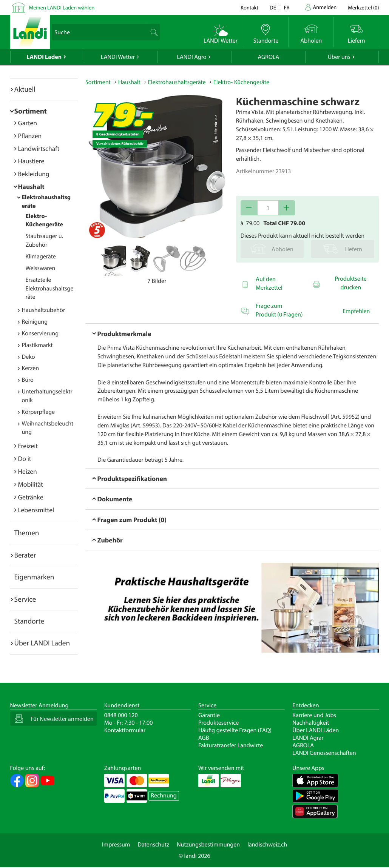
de (273, 7)
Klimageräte (41, 257)
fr (287, 7)
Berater (25, 555)
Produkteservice (218, 723)
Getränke (31, 497)
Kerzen (31, 368)
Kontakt (249, 7)
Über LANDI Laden (42, 643)
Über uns (339, 57)
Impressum (116, 845)
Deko (29, 357)
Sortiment (31, 111)
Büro (28, 380)
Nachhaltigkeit (311, 723)
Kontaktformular (125, 730)
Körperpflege (39, 412)
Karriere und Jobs (314, 715)
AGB (204, 738)
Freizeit (28, 446)
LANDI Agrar (308, 738)
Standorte (29, 621)
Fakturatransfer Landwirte (231, 745)
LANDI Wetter (118, 57)
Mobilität (31, 484)
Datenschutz (153, 845)
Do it (25, 459)
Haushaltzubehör (44, 310)
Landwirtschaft (39, 148)
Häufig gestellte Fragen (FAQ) (235, 730)
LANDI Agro (191, 57)
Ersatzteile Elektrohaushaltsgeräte (50, 289)
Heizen (28, 471)
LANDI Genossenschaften (324, 753)
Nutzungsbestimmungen (208, 845)
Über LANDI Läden (316, 730)
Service (25, 599)
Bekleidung (34, 174)
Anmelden (325, 7)
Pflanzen (30, 136)
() (363, 7)
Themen (27, 533)
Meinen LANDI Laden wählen (62, 7)
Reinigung (35, 322)
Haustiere (31, 161)
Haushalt (31, 187)
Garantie (209, 715)
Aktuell (25, 89)
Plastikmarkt (37, 345)
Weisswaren (41, 268)
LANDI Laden (44, 57)
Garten (28, 123)
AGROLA (268, 57)
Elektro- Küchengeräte (45, 220)
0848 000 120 (121, 715)
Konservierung (40, 333)
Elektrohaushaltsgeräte (177, 82)
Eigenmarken (34, 577)
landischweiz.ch (267, 845)
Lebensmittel (36, 510)
